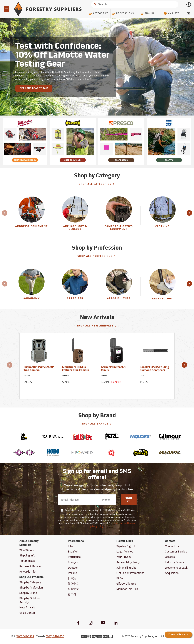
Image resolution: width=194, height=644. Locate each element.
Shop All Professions (97, 256)
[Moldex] (141, 437)
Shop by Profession (31, 588)
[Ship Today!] (25, 142)
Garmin (104, 376)
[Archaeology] (162, 286)
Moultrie (65, 376)
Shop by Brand (28, 593)
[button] (189, 213)
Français (73, 562)
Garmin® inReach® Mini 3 (114, 369)
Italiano (72, 573)
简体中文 (73, 584)
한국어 (72, 594)
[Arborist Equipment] (31, 216)
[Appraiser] (75, 286)
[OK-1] (141, 453)
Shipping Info (27, 556)
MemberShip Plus (127, 589)
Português (74, 557)
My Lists (171, 14)
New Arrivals (27, 608)
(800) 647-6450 (55, 636)
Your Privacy (124, 557)
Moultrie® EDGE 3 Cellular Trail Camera (76, 369)
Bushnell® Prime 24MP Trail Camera (39, 369)
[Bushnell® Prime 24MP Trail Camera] (39, 366)
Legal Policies (125, 552)
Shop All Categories (97, 184)
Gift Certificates (126, 584)
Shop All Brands (97, 424)
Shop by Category (30, 582)
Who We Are (27, 550)
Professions (123, 14)
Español (73, 552)
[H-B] (24, 453)
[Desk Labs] (24, 437)
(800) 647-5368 (25, 636)
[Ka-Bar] (53, 437)
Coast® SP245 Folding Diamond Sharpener (154, 369)
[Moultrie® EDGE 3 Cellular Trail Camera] (78, 366)
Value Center (27, 613)
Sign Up (129, 500)
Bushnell (27, 376)
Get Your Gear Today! (34, 88)
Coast (142, 376)
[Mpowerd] (82, 453)
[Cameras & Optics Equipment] (119, 216)
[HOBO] (53, 453)
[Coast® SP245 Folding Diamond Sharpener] (155, 366)
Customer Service (176, 552)
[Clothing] (162, 216)
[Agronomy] (31, 286)
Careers (170, 557)
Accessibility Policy (128, 562)
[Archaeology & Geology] (75, 216)
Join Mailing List (126, 568)
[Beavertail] (170, 453)
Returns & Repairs (30, 566)
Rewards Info (27, 572)
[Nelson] (112, 453)
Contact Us (172, 546)
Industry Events (174, 562)
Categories (99, 14)
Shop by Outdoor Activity (30, 600)
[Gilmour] (170, 437)
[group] (32, 216)
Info (70, 546)
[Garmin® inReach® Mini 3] (117, 366)
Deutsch (73, 568)
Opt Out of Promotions (130, 573)
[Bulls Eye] (82, 437)
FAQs (120, 578)
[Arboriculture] (119, 286)
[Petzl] (112, 437)
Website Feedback (176, 568)
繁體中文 (73, 589)
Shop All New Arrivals (97, 326)
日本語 (72, 578)
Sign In (147, 14)
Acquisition (172, 573)
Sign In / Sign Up (126, 546)
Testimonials (27, 561)
